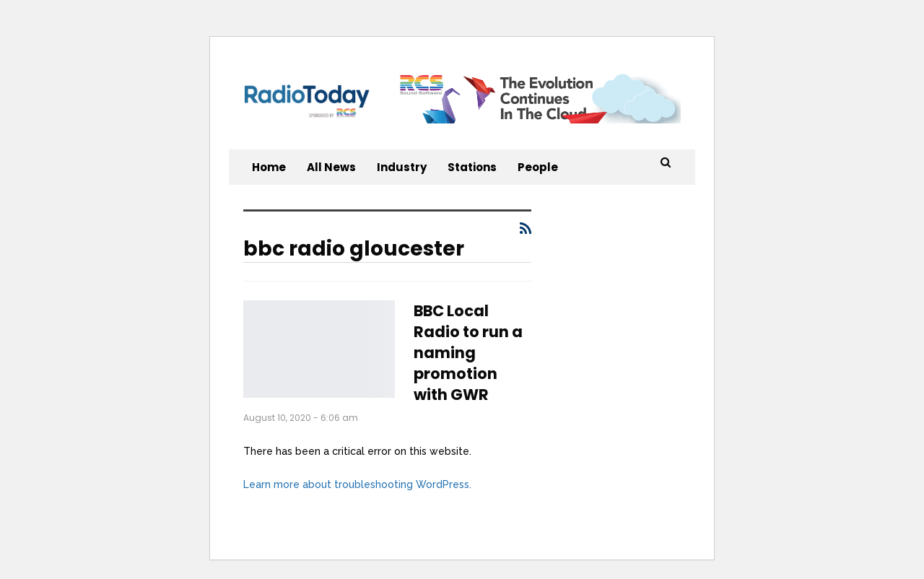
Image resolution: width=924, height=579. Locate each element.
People (538, 167)
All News (331, 167)
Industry (402, 167)
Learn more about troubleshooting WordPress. (357, 484)
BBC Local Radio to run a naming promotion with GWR (468, 353)
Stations (472, 167)
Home (269, 167)
